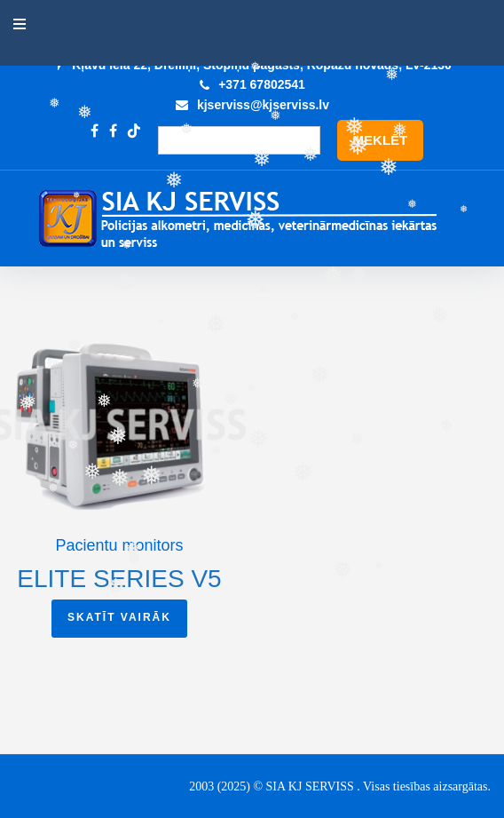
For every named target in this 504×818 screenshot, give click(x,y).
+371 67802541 (262, 84)
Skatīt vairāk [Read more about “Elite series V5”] (119, 617)
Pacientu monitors (119, 545)
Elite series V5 (119, 579)
